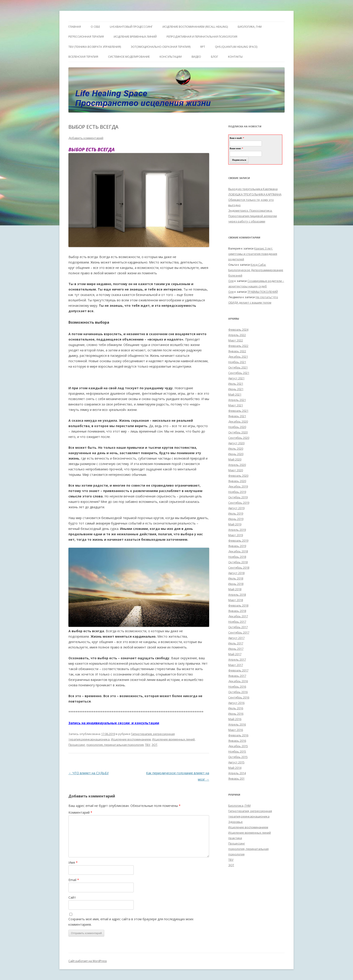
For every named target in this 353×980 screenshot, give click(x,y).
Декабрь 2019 (238, 486)
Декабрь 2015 (238, 746)
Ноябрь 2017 (237, 622)
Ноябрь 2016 (237, 687)
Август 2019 (236, 508)
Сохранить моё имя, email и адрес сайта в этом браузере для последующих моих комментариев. (131, 922)
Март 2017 (236, 665)
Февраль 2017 (238, 670)
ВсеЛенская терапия (83, 57)
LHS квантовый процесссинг (131, 27)
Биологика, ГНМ (239, 806)
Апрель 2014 (237, 773)
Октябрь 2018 (238, 562)
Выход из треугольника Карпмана (253, 189)
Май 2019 (235, 524)
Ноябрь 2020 (237, 427)
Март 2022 (236, 340)
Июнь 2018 (236, 584)
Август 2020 (236, 443)
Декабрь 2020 (238, 421)
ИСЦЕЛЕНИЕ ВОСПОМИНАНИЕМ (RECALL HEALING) (195, 27)
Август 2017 (236, 638)
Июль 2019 (236, 513)
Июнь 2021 (236, 389)
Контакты (235, 57)
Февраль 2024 (238, 330)
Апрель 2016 (237, 724)
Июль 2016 (236, 708)
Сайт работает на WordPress (88, 961)
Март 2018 (236, 600)
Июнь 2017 (236, 649)
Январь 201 (236, 779)
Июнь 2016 (236, 714)
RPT (203, 47)
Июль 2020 (236, 449)
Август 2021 (236, 378)
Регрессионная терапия (86, 37)
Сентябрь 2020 (239, 438)
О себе (95, 27)
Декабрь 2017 (238, 616)
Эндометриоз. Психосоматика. (250, 211)
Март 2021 (236, 405)
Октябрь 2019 (238, 497)
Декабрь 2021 (238, 357)
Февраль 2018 (238, 605)
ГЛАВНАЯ (75, 27)
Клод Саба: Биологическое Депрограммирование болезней (256, 270)
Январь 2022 (237, 351)
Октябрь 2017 (238, 627)
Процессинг (77, 745)
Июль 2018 (236, 578)
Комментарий (80, 812)
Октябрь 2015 (238, 757)
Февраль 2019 (238, 540)
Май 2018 (235, 589)
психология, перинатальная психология (115, 745)
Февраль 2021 (238, 411)
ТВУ (148, 745)
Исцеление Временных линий (135, 37)
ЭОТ (154, 745)
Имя (73, 862)
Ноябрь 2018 (237, 557)
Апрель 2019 (237, 530)
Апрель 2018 (237, 595)
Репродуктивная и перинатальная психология (202, 37)
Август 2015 (236, 762)
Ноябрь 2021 (237, 362)
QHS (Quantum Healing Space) (236, 47)
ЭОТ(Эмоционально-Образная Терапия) (161, 47)
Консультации (171, 57)
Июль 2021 (236, 384)
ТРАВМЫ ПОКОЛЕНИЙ (263, 292)
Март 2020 (236, 470)
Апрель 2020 (237, 465)
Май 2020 (235, 459)
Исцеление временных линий (173, 739)
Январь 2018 (237, 611)
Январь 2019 (237, 546)
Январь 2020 (237, 481)
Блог (215, 57)
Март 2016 (236, 730)
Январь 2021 (237, 416)
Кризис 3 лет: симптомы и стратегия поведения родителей (253, 254)
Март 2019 (236, 535)
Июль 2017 (236, 643)
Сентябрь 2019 (239, 503)
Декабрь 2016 (238, 681)
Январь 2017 (237, 676)
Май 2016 (235, 719)
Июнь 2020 (236, 454)
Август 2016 (236, 703)
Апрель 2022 (237, 335)
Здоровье (235, 822)
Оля (231, 281)
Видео (196, 57)
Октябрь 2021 (238, 367)
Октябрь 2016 (238, 692)
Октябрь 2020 (238, 432)
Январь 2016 (237, 741)
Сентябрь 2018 (239, 568)
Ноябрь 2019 (237, 492)
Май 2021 (235, 394)
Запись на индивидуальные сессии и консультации (114, 723)
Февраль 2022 (238, 346)
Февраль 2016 (238, 735)
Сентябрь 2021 (239, 373)
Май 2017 (235, 654)
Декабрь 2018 (238, 551)
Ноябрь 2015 (237, 751)
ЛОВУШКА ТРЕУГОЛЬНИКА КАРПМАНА (255, 194)
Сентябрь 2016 (239, 697)
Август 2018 (236, 573)
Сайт (72, 897)
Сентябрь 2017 (239, 632)
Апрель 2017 (237, 659)
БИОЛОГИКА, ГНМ (250, 27)
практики (235, 838)
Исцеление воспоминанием (131, 739)
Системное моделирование (129, 57)
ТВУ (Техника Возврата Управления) (95, 47)
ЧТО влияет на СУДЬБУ (89, 773)
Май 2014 (235, 768)
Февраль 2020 (238, 476)
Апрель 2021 (237, 400)
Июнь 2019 (236, 519)
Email (74, 880)
